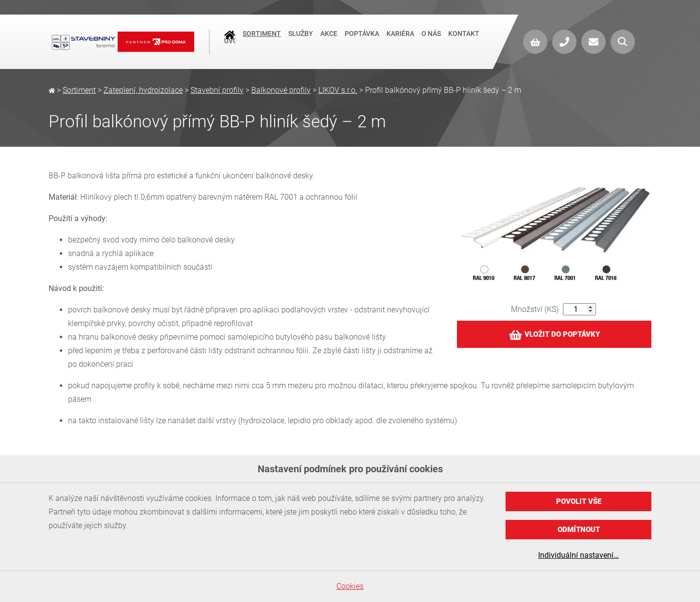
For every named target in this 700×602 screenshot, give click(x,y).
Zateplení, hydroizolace (143, 90)
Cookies (350, 586)
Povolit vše (579, 501)
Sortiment (262, 41)
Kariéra (400, 41)
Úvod (230, 42)
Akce (329, 41)
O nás (431, 41)
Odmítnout (579, 530)
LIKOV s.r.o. (338, 90)
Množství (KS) (535, 309)
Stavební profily (217, 90)
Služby (301, 41)
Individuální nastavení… (578, 555)
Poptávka (362, 41)
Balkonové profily (281, 90)
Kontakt (464, 41)
